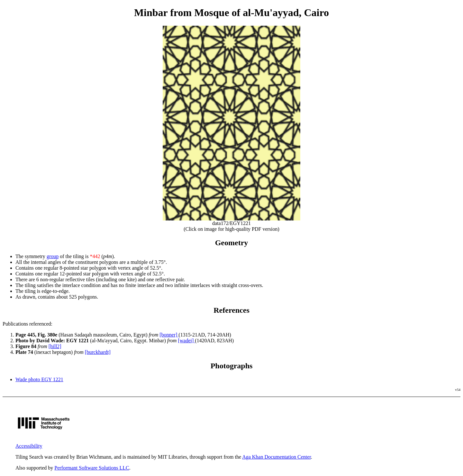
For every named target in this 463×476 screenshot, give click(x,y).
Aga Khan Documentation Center (277, 457)
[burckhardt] (98, 352)
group (53, 256)
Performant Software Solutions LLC (92, 468)
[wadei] (186, 341)
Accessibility (29, 446)
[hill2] (55, 346)
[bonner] (169, 335)
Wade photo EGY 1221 (39, 379)
